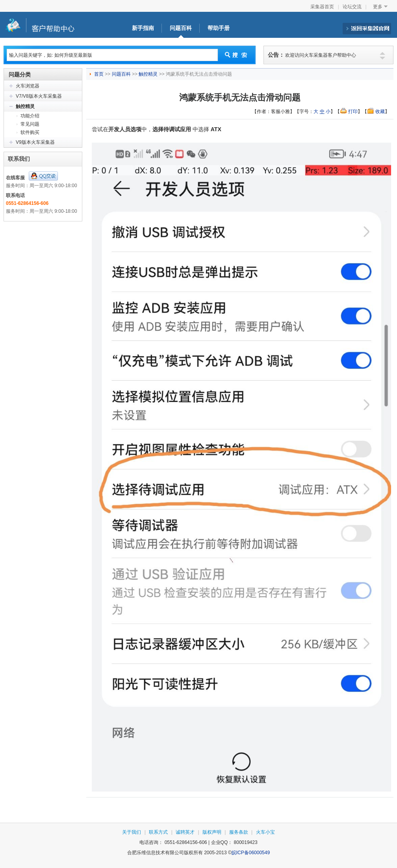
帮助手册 (219, 28)
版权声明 (212, 832)
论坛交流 (352, 7)
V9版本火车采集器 (35, 142)
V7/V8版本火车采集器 (39, 96)
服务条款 (239, 832)
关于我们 (132, 832)
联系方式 (158, 832)
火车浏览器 (28, 86)
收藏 (380, 112)
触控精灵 (25, 106)
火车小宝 (265, 832)
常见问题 (30, 124)
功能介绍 (30, 116)
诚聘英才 (185, 832)
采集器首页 (322, 7)
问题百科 (181, 28)
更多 (378, 7)
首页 (99, 74)
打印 (353, 112)
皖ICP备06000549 (251, 853)
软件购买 (30, 132)
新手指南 (143, 28)
